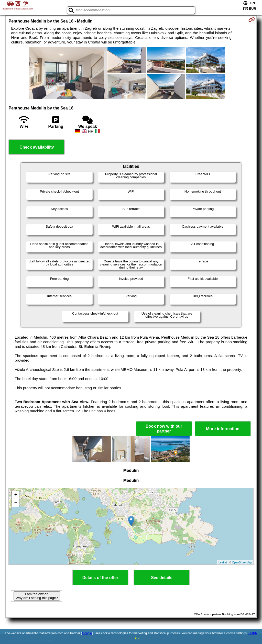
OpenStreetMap (242, 562)
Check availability (37, 147)
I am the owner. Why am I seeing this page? (37, 596)
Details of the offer (100, 578)
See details (162, 578)
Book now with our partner (164, 429)
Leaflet (223, 562)
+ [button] (16, 495)
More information (223, 429)
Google (87, 633)
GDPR (253, 633)
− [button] (16, 503)
